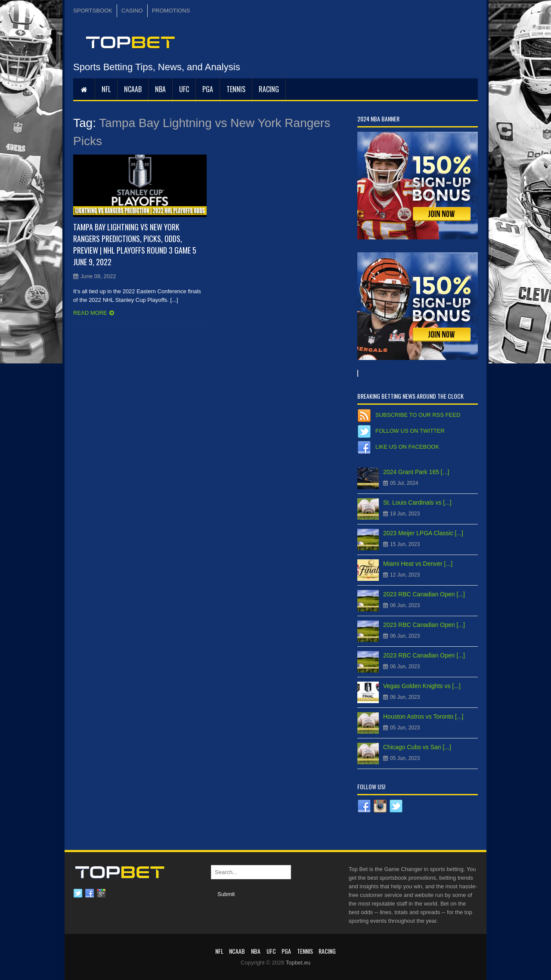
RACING (269, 89)
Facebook (90, 893)
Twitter (78, 893)
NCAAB (133, 89)
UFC (184, 89)
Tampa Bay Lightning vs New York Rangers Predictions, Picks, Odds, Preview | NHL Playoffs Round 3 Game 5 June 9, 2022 (135, 244)
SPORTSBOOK (93, 11)
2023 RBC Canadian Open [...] (424, 594)
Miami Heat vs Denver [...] (418, 564)
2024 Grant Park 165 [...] (416, 472)
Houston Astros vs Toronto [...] (423, 716)
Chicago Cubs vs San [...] (417, 747)
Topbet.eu (298, 963)
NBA (160, 89)
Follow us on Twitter (410, 431)
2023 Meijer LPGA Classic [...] (423, 533)
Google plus (101, 893)
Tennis (236, 89)
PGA (208, 89)
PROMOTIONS (171, 11)
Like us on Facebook (407, 447)
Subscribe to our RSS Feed (418, 415)
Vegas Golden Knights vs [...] (422, 686)
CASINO (132, 11)
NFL (106, 89)
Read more (90, 313)
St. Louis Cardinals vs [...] (417, 502)
